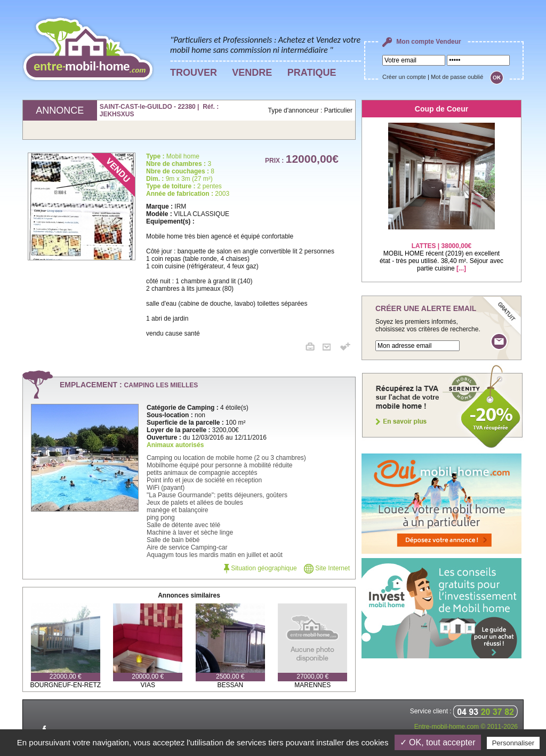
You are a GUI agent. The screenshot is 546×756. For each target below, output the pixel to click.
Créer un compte (404, 77)
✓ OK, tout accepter (438, 742)
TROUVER (194, 73)
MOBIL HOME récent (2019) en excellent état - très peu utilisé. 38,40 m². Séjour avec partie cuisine (441, 250)
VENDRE (252, 73)
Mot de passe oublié (457, 77)
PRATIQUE (312, 73)
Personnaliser (513, 743)
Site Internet (327, 568)
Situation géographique (260, 568)
